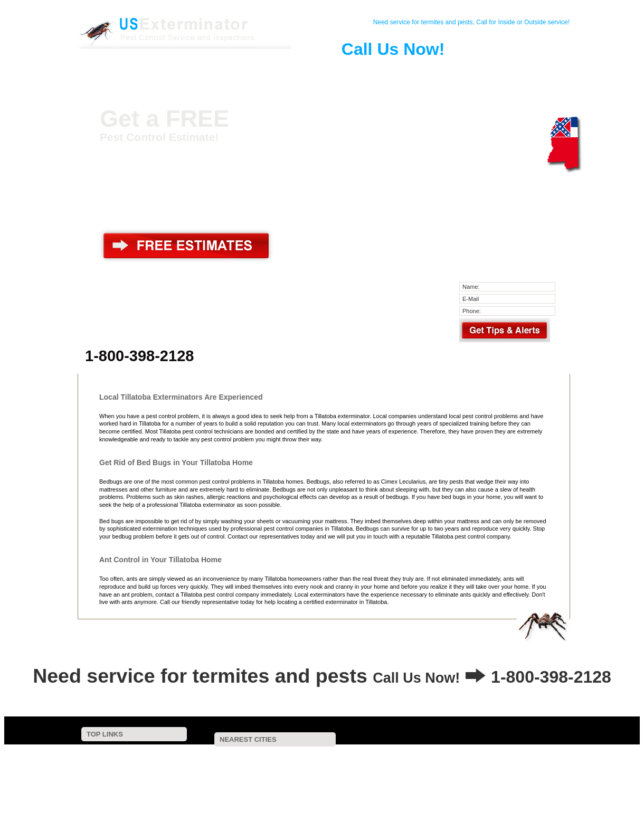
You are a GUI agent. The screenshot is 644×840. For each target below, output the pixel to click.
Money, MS (512, 783)
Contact (166, 71)
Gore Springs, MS (405, 770)
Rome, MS (502, 797)
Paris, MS (401, 783)
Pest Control (205, 71)
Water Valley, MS (276, 770)
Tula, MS (260, 811)
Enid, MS (392, 755)
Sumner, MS (278, 783)
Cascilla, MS (448, 755)
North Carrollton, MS (317, 797)
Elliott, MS (340, 770)
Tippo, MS (390, 762)
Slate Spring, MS (371, 804)
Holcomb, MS (273, 762)
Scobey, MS (208, 755)
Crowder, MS (209, 770)
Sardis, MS (438, 790)
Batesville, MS (475, 770)
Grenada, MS (209, 762)
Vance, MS (220, 783)
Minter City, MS (341, 783)
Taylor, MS (474, 776)
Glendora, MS (296, 776)
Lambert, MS (533, 776)
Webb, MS (356, 776)
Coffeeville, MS (514, 755)
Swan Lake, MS (543, 770)
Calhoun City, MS (444, 804)
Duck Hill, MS (415, 776)
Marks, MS (455, 783)
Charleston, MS (332, 755)
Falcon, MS (207, 811)
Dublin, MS (306, 804)
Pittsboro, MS (247, 797)
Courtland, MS (515, 762)
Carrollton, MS (442, 797)
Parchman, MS (515, 804)
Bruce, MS (494, 790)
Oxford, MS (247, 804)
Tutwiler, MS (322, 790)
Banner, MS (263, 790)
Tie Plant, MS (450, 762)
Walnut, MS (381, 790)
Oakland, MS (268, 755)
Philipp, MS (235, 776)
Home (127, 71)
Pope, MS (333, 762)
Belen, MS (383, 797)
